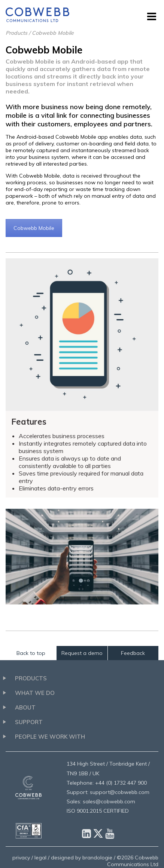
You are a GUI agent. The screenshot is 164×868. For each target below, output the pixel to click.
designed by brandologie (82, 858)
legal (40, 858)
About (25, 707)
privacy (21, 858)
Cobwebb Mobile (34, 228)
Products (16, 33)
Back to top (31, 653)
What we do (35, 693)
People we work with (50, 737)
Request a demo (82, 653)
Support (29, 722)
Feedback (133, 653)
